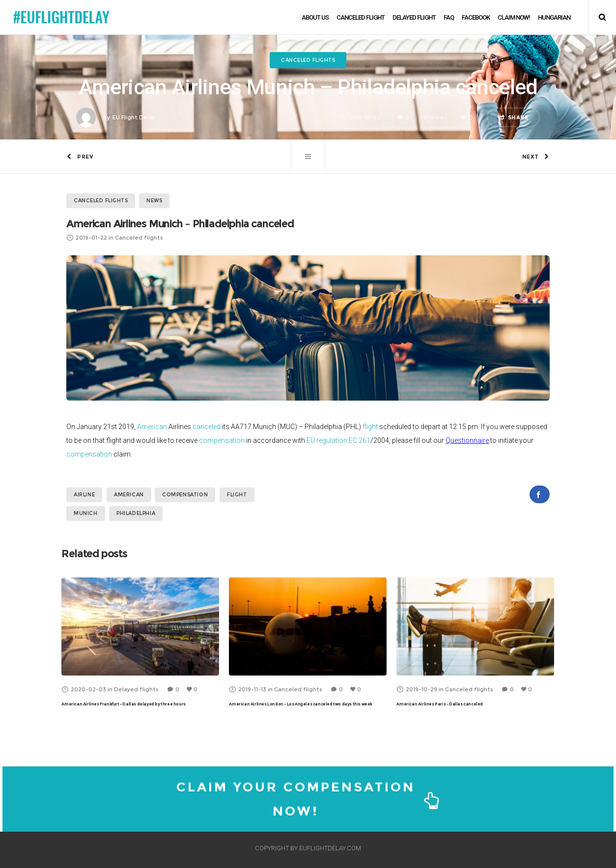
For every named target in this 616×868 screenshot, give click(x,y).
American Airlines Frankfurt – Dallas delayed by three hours (123, 704)
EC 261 (360, 440)
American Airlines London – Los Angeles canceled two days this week (301, 704)
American (152, 427)
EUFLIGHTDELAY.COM (330, 848)
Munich (86, 513)
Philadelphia (136, 513)
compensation (222, 440)
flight (370, 427)
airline (84, 495)
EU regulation (327, 440)
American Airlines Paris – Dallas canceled (440, 704)
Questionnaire (467, 440)
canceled (207, 427)
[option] (140, 643)
